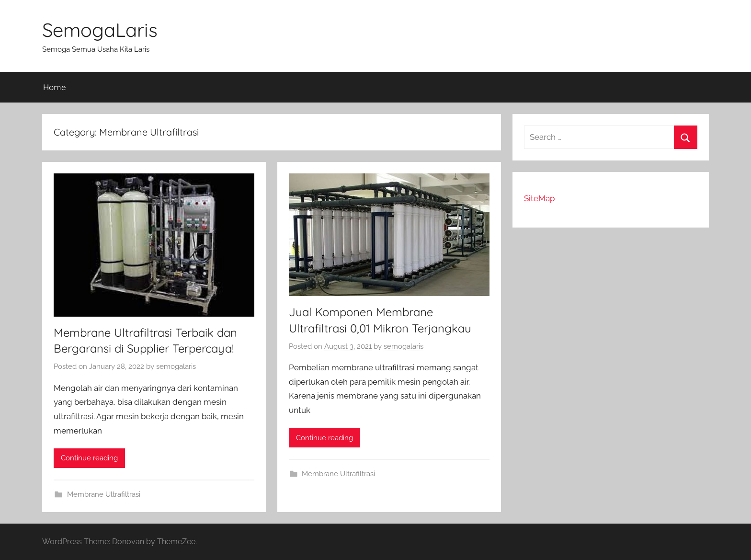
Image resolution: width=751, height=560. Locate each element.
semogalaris (176, 366)
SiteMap (539, 198)
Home (54, 87)
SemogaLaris (100, 30)
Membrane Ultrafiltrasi (104, 494)
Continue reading (89, 458)
